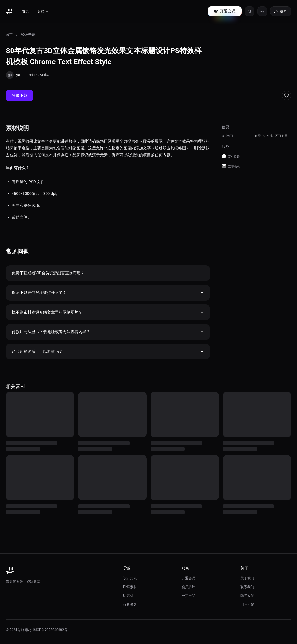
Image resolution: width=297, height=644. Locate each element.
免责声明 (189, 596)
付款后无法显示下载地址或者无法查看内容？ (108, 332)
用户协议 (247, 605)
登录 (281, 11)
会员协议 (189, 587)
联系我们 (247, 587)
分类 (43, 11)
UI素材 (128, 596)
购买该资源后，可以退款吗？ (108, 351)
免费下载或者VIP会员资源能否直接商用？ (108, 273)
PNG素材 (130, 587)
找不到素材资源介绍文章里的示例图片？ (108, 312)
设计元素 (28, 35)
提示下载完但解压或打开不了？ (108, 293)
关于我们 (247, 578)
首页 (25, 11)
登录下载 (20, 95)
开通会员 (189, 578)
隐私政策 (247, 596)
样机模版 (130, 605)
